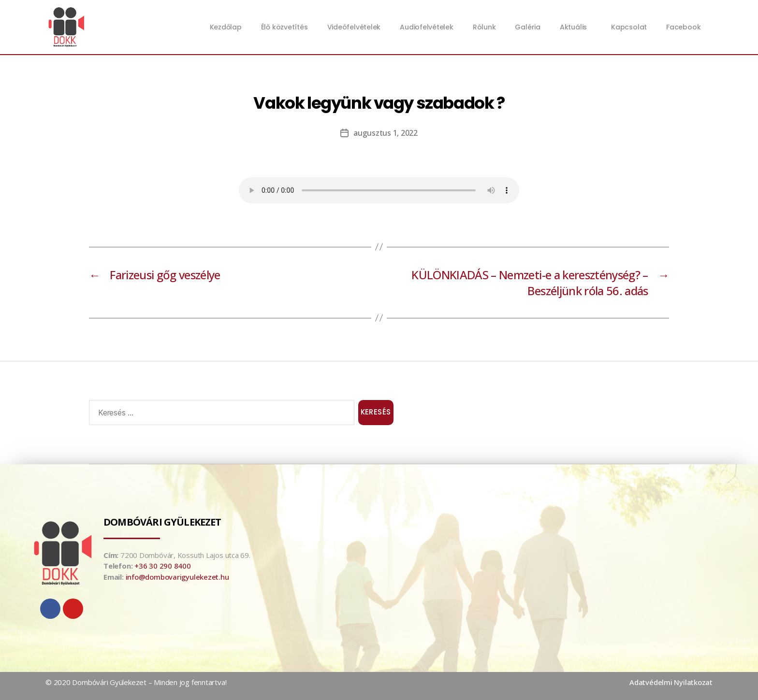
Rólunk (484, 27)
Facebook (683, 27)
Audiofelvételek (427, 27)
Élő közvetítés (284, 27)
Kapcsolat (629, 27)
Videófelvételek (354, 27)
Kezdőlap (226, 27)
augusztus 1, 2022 (385, 133)
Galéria (527, 27)
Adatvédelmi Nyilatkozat (671, 682)
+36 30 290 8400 (163, 566)
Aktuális (576, 27)
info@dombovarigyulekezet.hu (177, 577)
